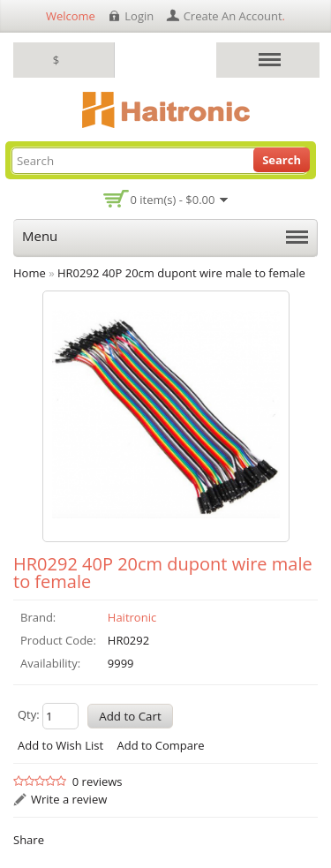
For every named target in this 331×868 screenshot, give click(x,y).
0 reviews (98, 781)
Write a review (69, 799)
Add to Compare (160, 745)
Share (29, 840)
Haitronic (132, 617)
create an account (233, 16)
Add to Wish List (60, 745)
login (139, 16)
